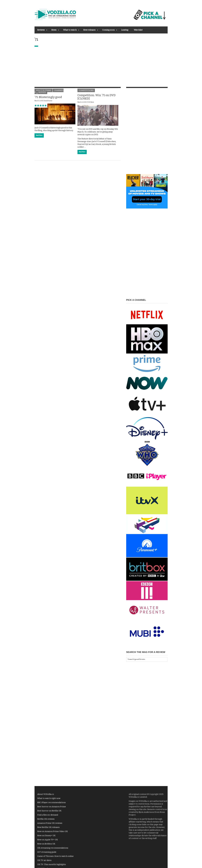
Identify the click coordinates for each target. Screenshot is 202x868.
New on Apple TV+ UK (48, 840)
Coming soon (108, 31)
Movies (42, 92)
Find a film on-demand (48, 815)
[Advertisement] (101, 67)
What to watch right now (49, 798)
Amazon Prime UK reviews (50, 823)
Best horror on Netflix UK (49, 811)
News (54, 31)
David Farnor (48, 101)
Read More (39, 135)
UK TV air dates (44, 860)
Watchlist (138, 30)
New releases (89, 31)
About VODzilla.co (46, 794)
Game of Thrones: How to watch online (55, 856)
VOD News (91, 102)
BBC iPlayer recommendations (52, 803)
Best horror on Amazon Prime (52, 807)
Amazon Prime (43, 90)
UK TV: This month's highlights (52, 864)
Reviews (41, 31)
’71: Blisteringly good (48, 97)
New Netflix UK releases (48, 827)
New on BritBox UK (46, 844)
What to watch (70, 31)
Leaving (125, 30)
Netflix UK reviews (46, 819)
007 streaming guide (47, 852)
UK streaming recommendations (53, 848)
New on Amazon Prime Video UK (53, 831)
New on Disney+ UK (46, 836)
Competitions (86, 90)
